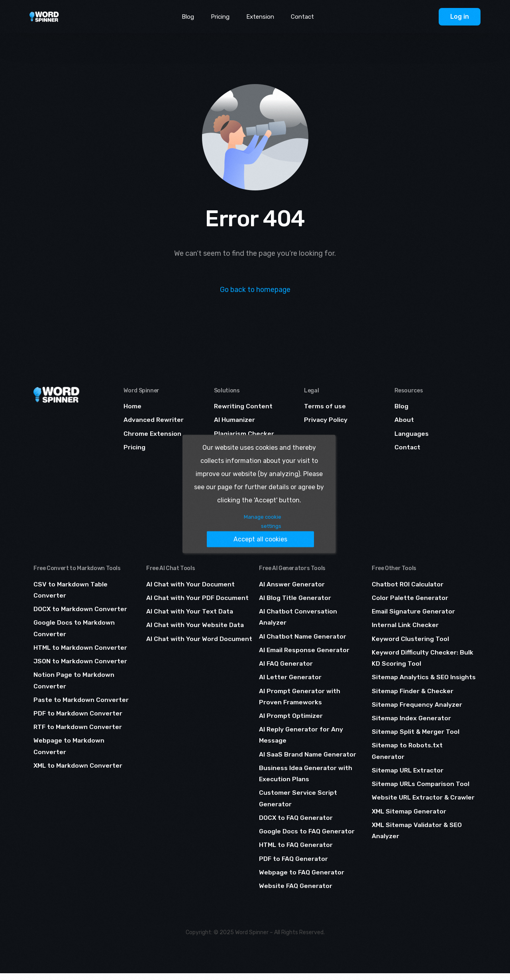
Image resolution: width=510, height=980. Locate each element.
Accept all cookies (274, 529)
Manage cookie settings (208, 529)
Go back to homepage (255, 290)
